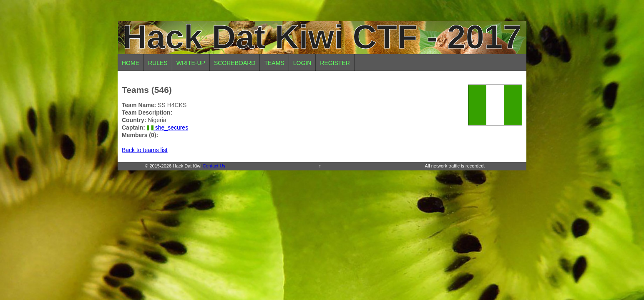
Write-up (191, 63)
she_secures (167, 127)
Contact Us (214, 166)
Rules (158, 63)
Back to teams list (145, 150)
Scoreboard (235, 63)
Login (302, 63)
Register (335, 63)
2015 (154, 166)
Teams (274, 63)
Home (131, 63)
